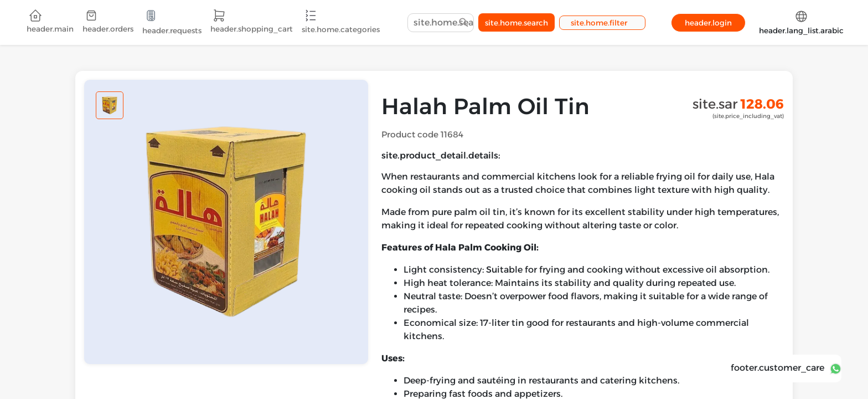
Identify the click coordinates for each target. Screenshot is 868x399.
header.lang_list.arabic (801, 22)
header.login (708, 23)
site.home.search (516, 23)
